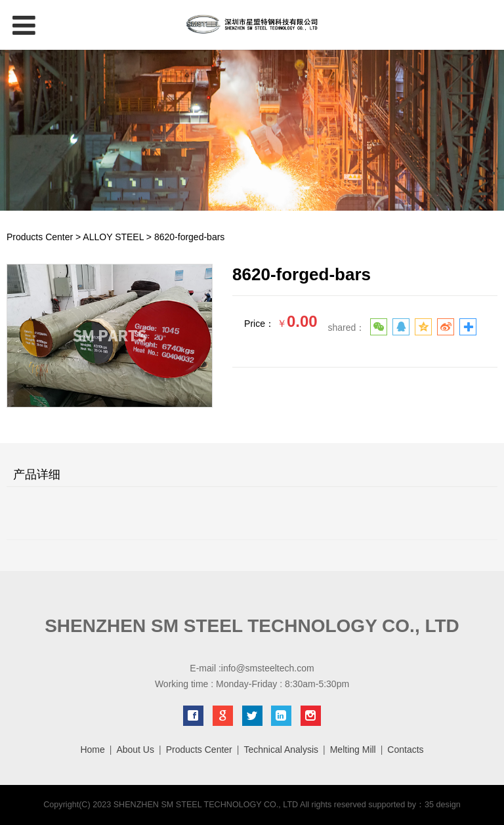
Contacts (405, 750)
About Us (135, 750)
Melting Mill (353, 750)
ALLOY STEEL (113, 237)
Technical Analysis (281, 750)
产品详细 (37, 475)
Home (92, 750)
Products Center (40, 237)
